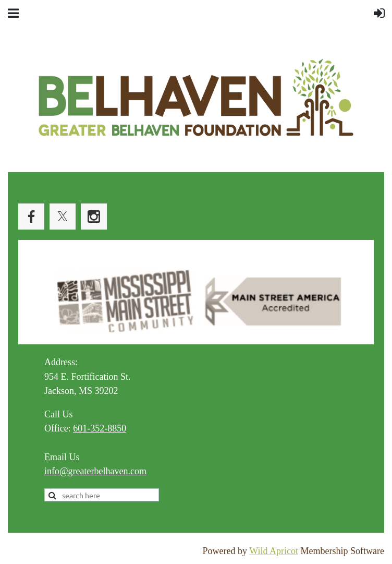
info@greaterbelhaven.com (95, 471)
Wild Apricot (274, 551)
